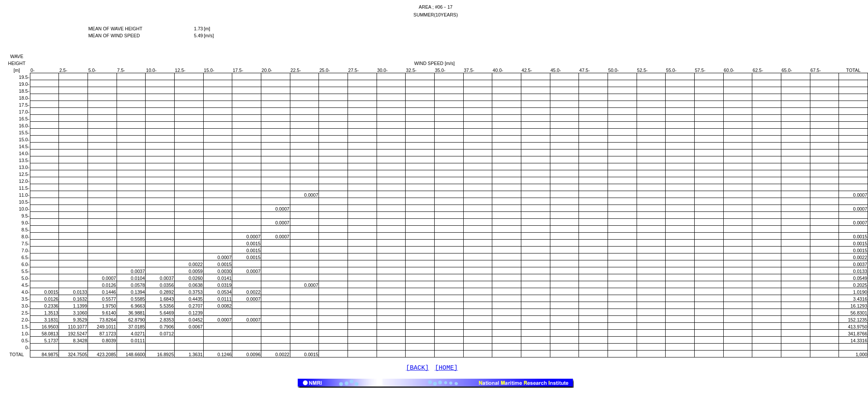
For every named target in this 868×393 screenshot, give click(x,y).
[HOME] (447, 369)
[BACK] (418, 369)
